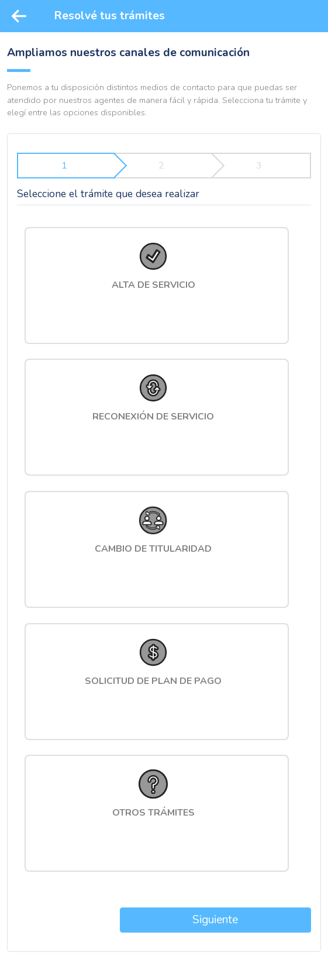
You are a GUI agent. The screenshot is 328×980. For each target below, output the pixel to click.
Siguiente (215, 920)
